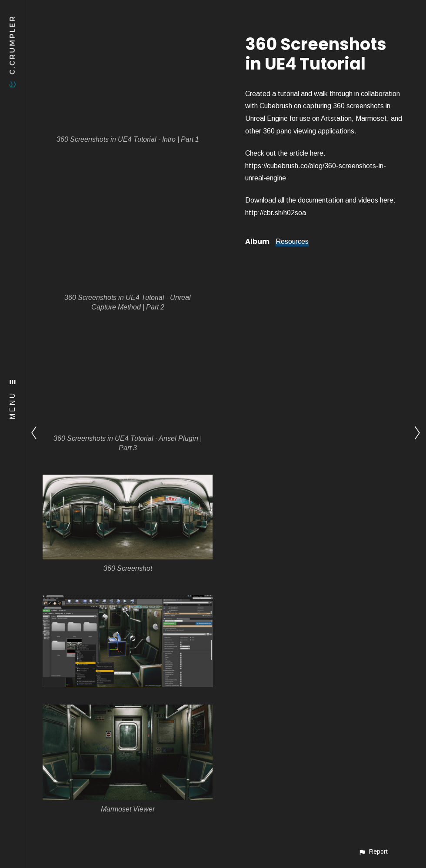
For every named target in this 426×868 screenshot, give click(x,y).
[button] (373, 852)
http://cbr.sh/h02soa (276, 213)
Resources (292, 241)
